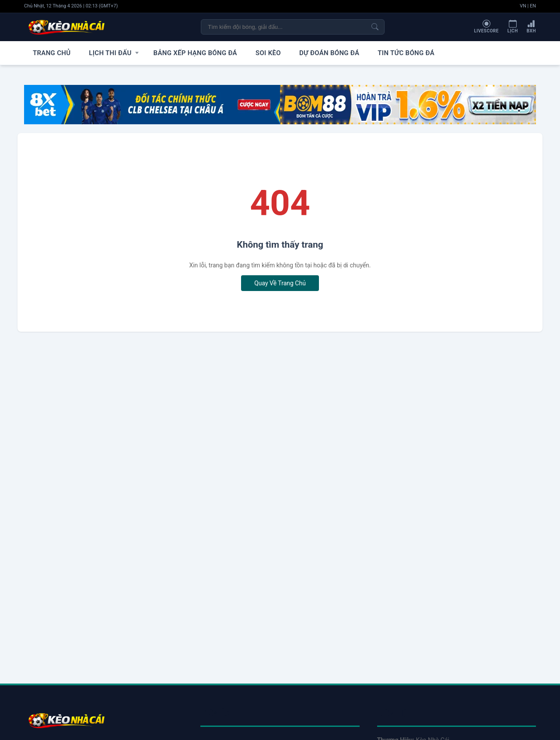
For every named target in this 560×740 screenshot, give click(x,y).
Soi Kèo (246, 53)
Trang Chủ (49, 53)
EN (533, 6)
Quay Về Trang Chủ (280, 282)
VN (523, 6)
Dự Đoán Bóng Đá (301, 53)
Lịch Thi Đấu (101, 53)
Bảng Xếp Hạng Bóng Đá (180, 53)
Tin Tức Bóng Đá (371, 53)
